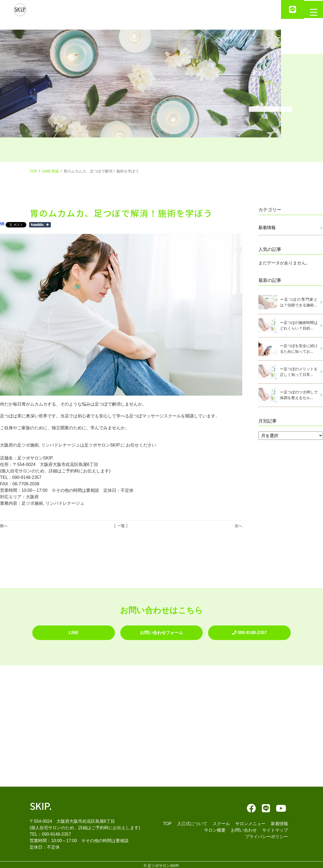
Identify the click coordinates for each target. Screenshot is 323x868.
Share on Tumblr (40, 225)
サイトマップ (275, 828)
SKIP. (41, 803)
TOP (34, 171)
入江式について (192, 822)
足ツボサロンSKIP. (163, 864)
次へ (238, 526)
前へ (4, 526)
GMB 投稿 (51, 171)
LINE (73, 632)
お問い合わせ (244, 828)
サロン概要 (215, 828)
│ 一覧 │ (121, 526)
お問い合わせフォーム (161, 632)
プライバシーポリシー (266, 834)
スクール (221, 822)
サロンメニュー (250, 822)
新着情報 (267, 228)
